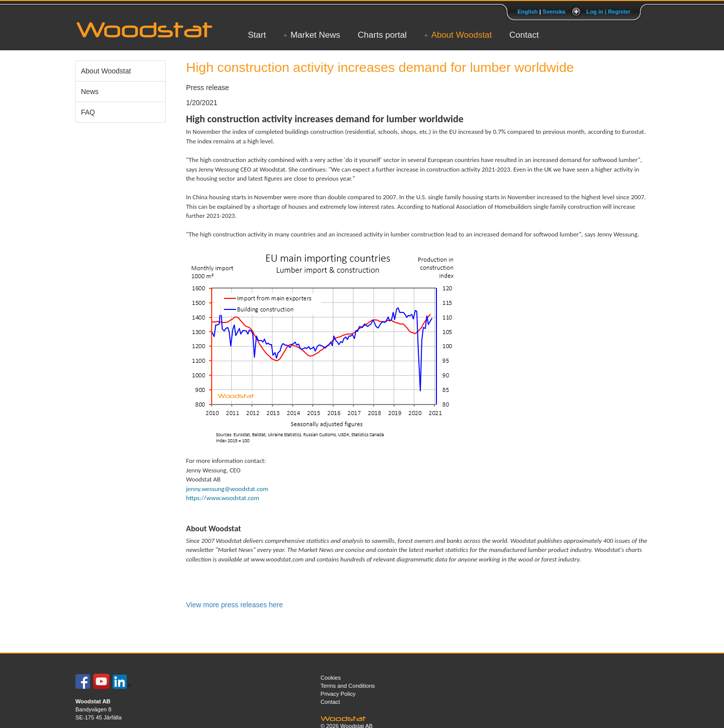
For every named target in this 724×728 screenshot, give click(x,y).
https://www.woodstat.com (223, 498)
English (527, 12)
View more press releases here (235, 605)
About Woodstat (462, 35)
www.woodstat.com (277, 559)
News (90, 92)
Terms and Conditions (348, 686)
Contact (524, 35)
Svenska (554, 12)
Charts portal (382, 35)
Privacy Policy (338, 694)
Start (257, 35)
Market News (315, 35)
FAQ (88, 112)
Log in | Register (608, 12)
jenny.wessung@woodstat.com (227, 489)
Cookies (331, 678)
